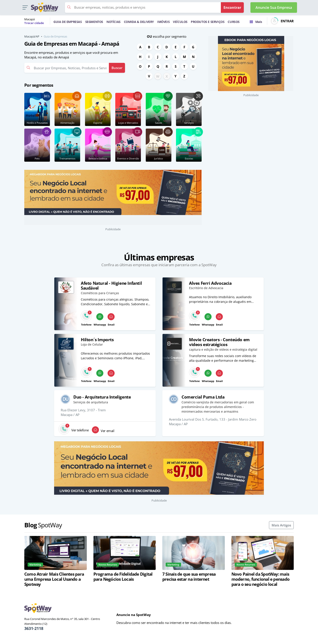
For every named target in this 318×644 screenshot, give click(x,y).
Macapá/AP (32, 36)
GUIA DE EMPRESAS (68, 22)
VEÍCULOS (180, 22)
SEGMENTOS (94, 22)
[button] (25, 8)
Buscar (117, 68)
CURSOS (234, 22)
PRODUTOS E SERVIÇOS (208, 22)
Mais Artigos (281, 525)
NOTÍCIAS (114, 22)
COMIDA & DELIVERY (139, 22)
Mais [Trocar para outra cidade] (256, 22)
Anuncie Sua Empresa (274, 7)
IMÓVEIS (163, 22)
